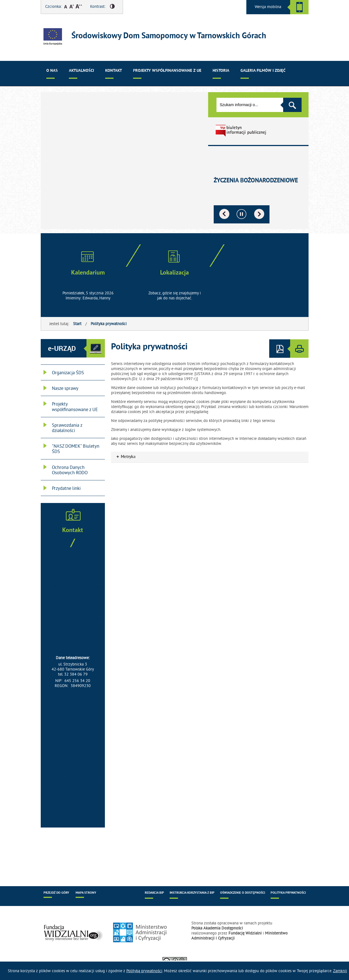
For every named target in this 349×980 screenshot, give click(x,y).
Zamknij (340, 971)
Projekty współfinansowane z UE (167, 71)
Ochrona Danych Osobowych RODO (70, 470)
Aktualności (81, 71)
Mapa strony (86, 893)
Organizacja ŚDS (68, 372)
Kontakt (114, 71)
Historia (221, 71)
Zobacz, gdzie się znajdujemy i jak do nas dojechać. (175, 295)
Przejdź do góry (56, 893)
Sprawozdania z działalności (67, 428)
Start (77, 324)
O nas (52, 71)
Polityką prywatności (144, 971)
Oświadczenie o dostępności (243, 893)
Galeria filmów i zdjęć (263, 71)
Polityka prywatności (109, 324)
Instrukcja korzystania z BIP (192, 893)
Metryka (126, 457)
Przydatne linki (66, 488)
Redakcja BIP (154, 893)
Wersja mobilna (268, 7)
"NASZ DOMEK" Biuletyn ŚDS (76, 449)
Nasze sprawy (65, 388)
